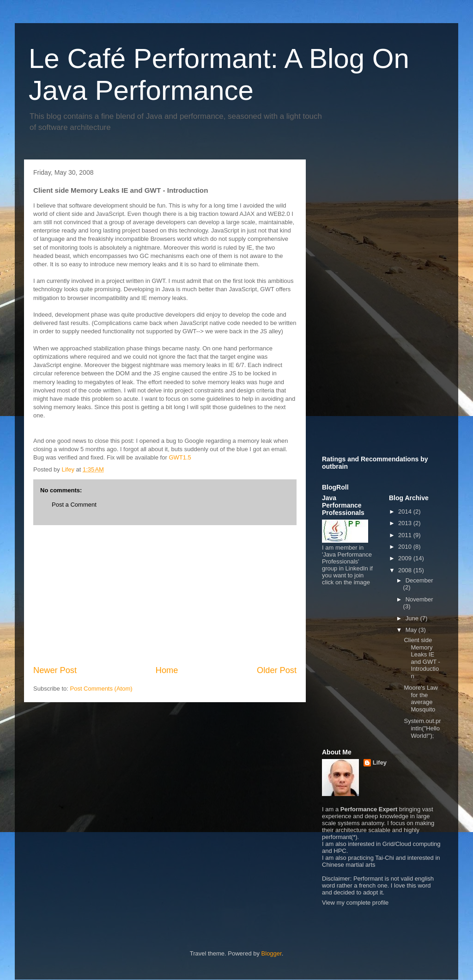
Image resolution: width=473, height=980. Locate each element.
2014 (406, 511)
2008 (406, 570)
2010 (406, 547)
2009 (406, 558)
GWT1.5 (180, 457)
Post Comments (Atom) (101, 689)
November (419, 599)
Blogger (272, 953)
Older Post (277, 670)
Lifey (380, 763)
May (412, 630)
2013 (406, 523)
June (413, 618)
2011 (406, 535)
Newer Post (55, 670)
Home (167, 670)
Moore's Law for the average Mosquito (421, 698)
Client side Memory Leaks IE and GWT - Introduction (422, 658)
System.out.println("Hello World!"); (422, 728)
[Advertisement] (165, 595)
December (419, 580)
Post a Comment (74, 505)
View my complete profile (355, 903)
